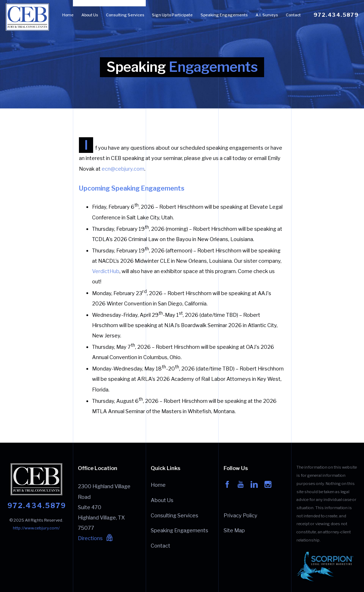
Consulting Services (125, 15)
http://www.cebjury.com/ (36, 528)
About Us (90, 15)
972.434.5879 (336, 15)
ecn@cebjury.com (123, 169)
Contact (293, 15)
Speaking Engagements (224, 15)
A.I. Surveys (267, 15)
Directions (95, 538)
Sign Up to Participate (172, 15)
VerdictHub (106, 271)
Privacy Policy (240, 516)
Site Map (234, 530)
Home (68, 15)
